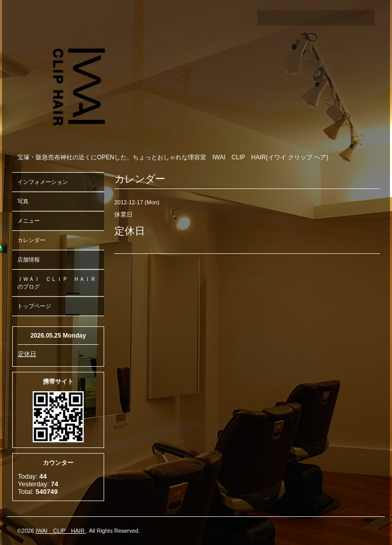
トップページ (34, 306)
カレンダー (31, 240)
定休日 (27, 354)
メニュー (29, 221)
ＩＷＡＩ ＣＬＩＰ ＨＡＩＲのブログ (57, 283)
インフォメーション (43, 182)
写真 (23, 201)
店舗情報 (29, 259)
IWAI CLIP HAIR (61, 531)
